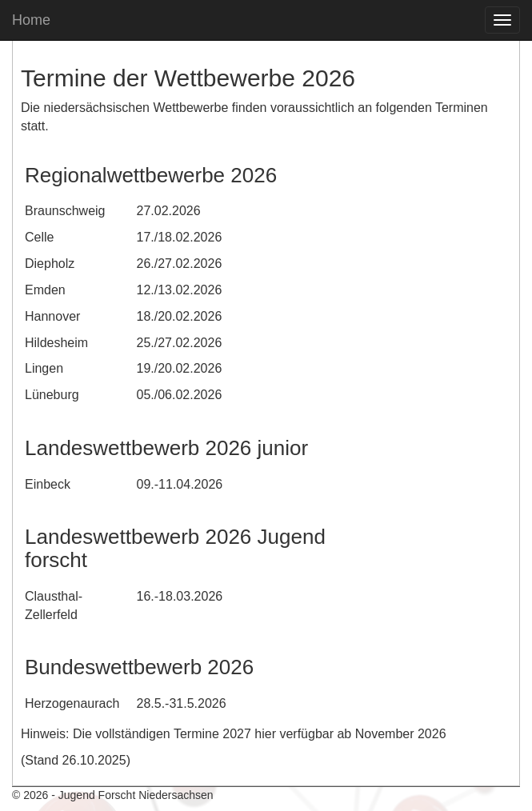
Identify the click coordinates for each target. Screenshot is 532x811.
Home (31, 20)
